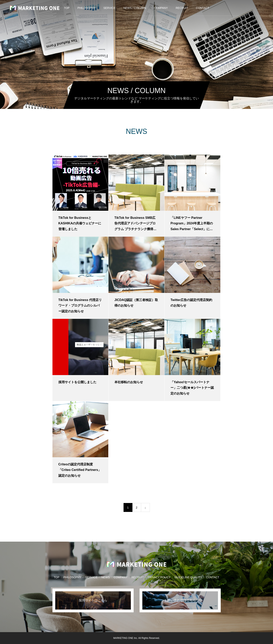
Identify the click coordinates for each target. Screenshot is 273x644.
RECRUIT (182, 8)
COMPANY (161, 8)
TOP (67, 8)
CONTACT (203, 8)
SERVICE (109, 8)
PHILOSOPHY (86, 8)
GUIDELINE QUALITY (188, 577)
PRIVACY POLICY (159, 577)
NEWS (106, 577)
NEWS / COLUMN (135, 8)
